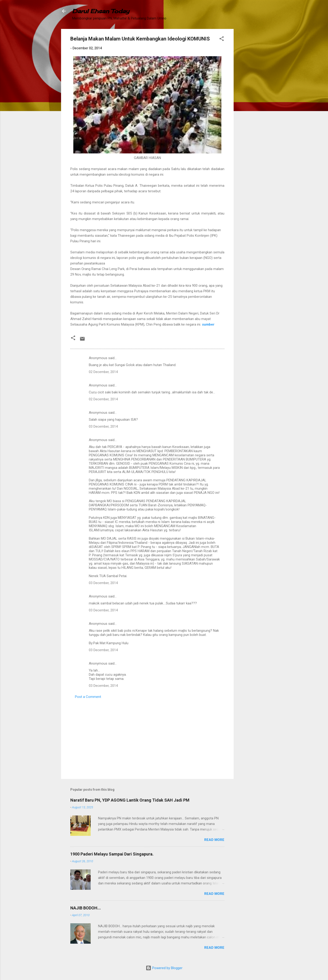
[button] (222, 39)
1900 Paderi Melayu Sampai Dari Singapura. (112, 854)
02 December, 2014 (103, 372)
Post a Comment (88, 697)
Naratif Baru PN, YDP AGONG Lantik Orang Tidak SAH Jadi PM (130, 800)
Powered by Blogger (164, 968)
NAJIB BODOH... (86, 908)
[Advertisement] (252, 98)
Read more (214, 840)
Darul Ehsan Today (101, 11)
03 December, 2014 (103, 426)
